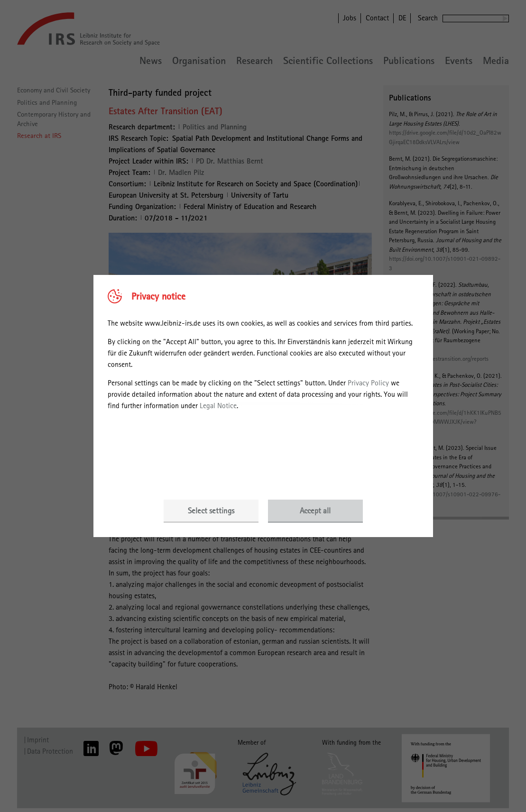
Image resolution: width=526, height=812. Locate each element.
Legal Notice (218, 406)
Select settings (211, 511)
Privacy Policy (368, 383)
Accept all (315, 511)
